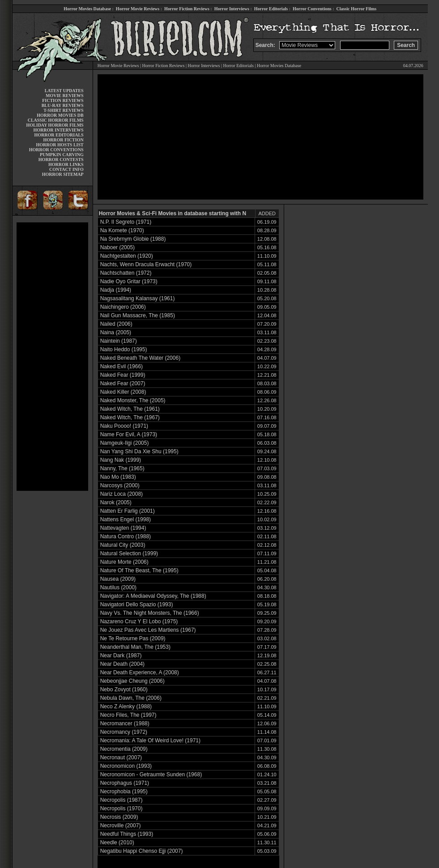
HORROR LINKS (66, 164)
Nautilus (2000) (118, 587)
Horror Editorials (271, 9)
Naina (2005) (116, 332)
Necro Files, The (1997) (128, 715)
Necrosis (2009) (119, 817)
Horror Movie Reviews (138, 9)
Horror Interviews (232, 9)
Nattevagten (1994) (123, 528)
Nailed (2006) (116, 324)
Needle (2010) (117, 842)
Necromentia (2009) (124, 749)
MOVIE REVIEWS (65, 96)
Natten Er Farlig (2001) (128, 511)
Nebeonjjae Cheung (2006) (132, 681)
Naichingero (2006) (123, 307)
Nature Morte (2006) (124, 562)
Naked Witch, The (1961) (130, 409)
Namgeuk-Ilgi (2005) (125, 443)
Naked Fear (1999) (123, 375)
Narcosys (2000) (120, 485)
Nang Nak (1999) (121, 460)
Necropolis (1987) (121, 800)
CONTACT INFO (66, 169)
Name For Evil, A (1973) (129, 434)
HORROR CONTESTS (61, 160)
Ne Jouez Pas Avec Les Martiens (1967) (148, 630)
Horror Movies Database (87, 9)
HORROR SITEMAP (63, 174)
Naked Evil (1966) (121, 366)
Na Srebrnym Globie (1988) (133, 239)
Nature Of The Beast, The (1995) (139, 570)
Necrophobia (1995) (124, 791)
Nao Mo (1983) (118, 477)
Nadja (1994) (116, 290)
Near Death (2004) (122, 664)
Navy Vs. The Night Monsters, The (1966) (150, 613)
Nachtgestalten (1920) (127, 256)
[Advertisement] (52, 357)
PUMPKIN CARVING (62, 155)
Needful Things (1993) (127, 834)
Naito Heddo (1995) (124, 349)
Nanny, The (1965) (122, 468)
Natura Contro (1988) (126, 536)
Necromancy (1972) (124, 732)
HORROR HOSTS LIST (60, 145)
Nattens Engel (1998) (126, 519)
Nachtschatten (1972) (126, 273)
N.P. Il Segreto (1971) (126, 222)
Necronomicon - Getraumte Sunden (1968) (151, 774)
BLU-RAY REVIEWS (63, 105)
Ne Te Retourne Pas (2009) (133, 638)
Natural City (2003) (123, 545)
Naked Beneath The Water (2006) (140, 358)
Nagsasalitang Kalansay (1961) (138, 298)
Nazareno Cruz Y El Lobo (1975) (139, 621)
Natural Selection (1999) (129, 553)
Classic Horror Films (356, 9)
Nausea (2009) (118, 579)
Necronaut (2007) (121, 757)
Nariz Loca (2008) (121, 494)
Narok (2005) (116, 502)
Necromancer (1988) (125, 723)
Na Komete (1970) (122, 230)
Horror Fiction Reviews (187, 9)
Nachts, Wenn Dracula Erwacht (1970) (146, 264)
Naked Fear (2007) (123, 383)
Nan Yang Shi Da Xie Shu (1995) (139, 451)
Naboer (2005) (117, 247)
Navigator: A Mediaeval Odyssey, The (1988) (153, 596)
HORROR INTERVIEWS (59, 130)
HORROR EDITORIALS (59, 135)
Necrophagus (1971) (125, 783)
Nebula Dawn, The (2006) (131, 698)
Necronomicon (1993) (126, 766)
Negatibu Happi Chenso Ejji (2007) (142, 851)
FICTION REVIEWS (63, 100)
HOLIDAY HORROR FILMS (55, 125)
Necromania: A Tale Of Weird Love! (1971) (150, 740)
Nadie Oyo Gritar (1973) (129, 281)
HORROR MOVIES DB (60, 115)
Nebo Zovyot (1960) (124, 689)
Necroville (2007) (121, 825)
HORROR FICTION (63, 140)
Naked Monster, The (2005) (133, 400)
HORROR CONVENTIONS (56, 150)
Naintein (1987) (119, 341)
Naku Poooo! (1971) (124, 426)
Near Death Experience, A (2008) (140, 672)
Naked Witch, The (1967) (130, 417)
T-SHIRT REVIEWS (63, 110)
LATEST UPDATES (64, 91)
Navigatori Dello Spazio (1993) (137, 604)
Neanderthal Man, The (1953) (135, 647)
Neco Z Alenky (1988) (126, 706)
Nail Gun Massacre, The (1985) (138, 315)
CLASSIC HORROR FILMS (56, 120)
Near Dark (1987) (121, 655)
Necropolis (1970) (121, 808)
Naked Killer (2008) (123, 392)
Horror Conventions (312, 9)
